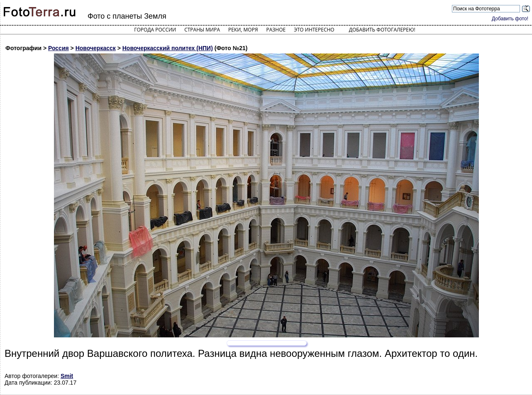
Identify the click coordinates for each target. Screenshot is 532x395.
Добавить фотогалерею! (382, 30)
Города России (155, 30)
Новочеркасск (96, 48)
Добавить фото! (510, 19)
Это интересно (314, 30)
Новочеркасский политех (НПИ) (168, 48)
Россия (59, 48)
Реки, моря (243, 30)
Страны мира (202, 30)
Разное (276, 30)
